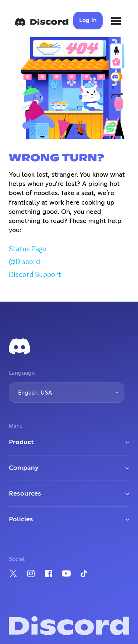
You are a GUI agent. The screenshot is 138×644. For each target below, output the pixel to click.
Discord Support (35, 274)
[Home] (42, 22)
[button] (67, 393)
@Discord (24, 262)
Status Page (27, 249)
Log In (88, 20)
